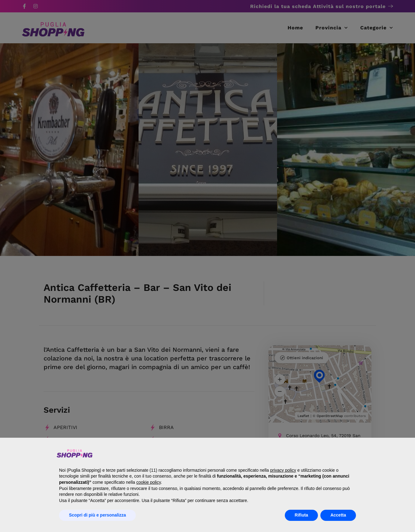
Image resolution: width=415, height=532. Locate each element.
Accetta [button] (338, 515)
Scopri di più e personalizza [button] (97, 515)
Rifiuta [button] (302, 515)
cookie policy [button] (149, 482)
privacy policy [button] (283, 470)
